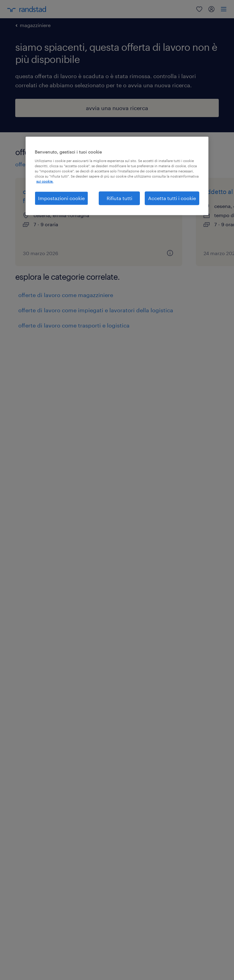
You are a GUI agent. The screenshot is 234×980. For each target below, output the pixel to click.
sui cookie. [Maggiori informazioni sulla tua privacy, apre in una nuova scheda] (45, 181)
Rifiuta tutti (119, 198)
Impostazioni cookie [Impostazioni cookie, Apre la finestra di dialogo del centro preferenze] (61, 198)
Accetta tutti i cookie (172, 198)
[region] (117, 176)
